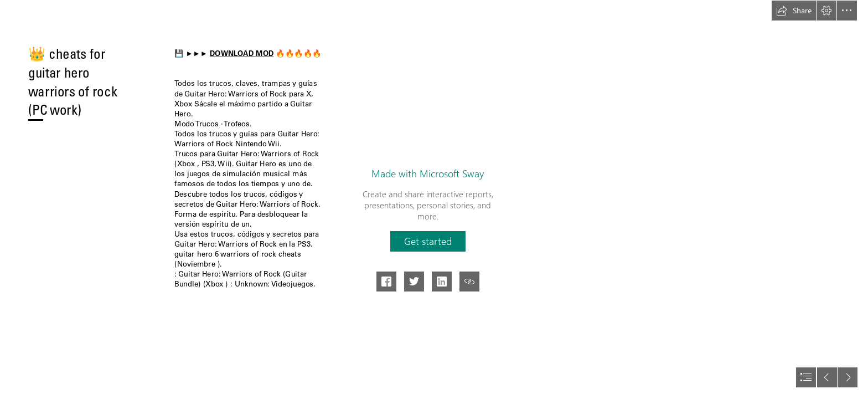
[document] (434, 199)
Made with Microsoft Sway (428, 173)
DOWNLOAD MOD (242, 53)
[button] (794, 11)
